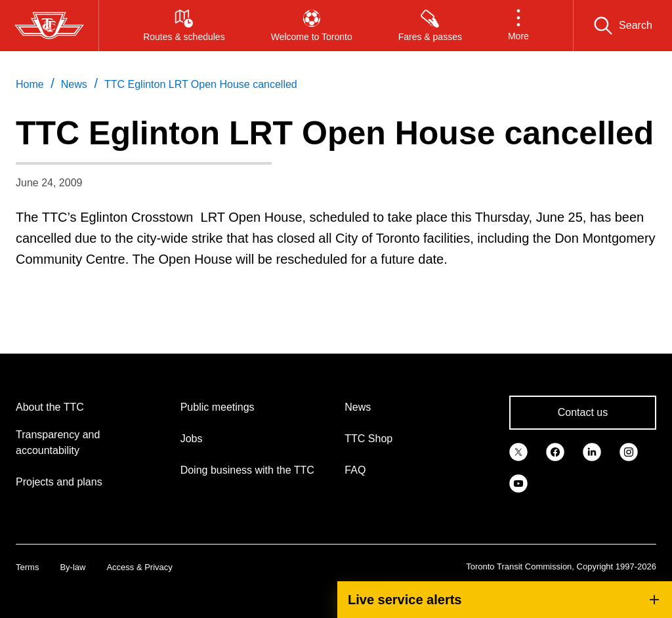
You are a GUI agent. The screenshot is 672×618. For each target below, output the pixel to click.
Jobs (192, 439)
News (358, 407)
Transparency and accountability (58, 443)
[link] (518, 451)
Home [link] (30, 84)
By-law (73, 567)
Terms (27, 567)
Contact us (583, 412)
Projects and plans (59, 482)
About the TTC (50, 407)
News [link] (74, 84)
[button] (518, 26)
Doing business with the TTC (247, 470)
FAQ (355, 470)
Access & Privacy (139, 567)
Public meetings (218, 407)
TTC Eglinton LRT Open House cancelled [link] (201, 84)
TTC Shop (368, 439)
